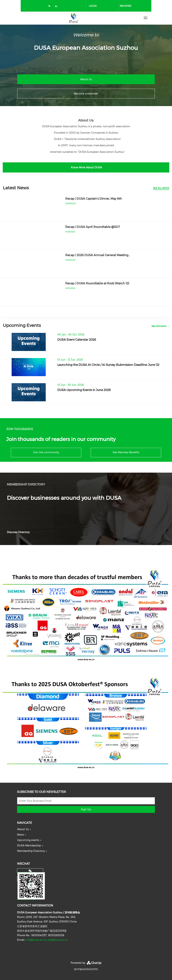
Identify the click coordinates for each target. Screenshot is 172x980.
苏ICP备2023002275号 (86, 969)
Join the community (46, 452)
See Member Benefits (126, 452)
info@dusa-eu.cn (36, 940)
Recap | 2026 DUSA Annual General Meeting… (98, 255)
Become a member (86, 94)
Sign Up (86, 809)
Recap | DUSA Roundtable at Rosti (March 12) (97, 283)
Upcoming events (28, 840)
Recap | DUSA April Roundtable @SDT (93, 227)
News (20, 835)
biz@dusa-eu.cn (58, 940)
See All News (161, 188)
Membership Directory (31, 851)
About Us (86, 79)
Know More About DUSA (86, 167)
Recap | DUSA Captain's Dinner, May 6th (94, 199)
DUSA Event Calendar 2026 (77, 340)
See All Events (159, 326)
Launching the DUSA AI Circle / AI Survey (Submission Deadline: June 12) (108, 365)
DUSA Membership (29, 846)
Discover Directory (18, 532)
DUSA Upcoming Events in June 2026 (84, 390)
